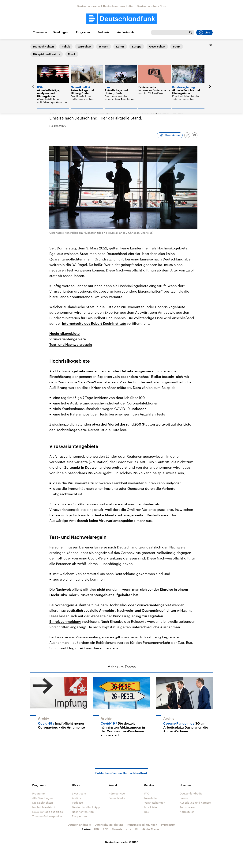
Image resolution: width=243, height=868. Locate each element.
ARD (96, 829)
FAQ (147, 793)
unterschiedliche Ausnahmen (156, 627)
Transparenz (188, 807)
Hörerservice (117, 793)
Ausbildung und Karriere (195, 803)
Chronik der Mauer (147, 829)
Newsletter (151, 798)
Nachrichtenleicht (44, 807)
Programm (83, 32)
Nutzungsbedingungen (142, 825)
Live (204, 32)
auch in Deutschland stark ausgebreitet (113, 515)
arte (129, 829)
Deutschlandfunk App (86, 807)
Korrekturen (187, 812)
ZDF (105, 829)
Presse (184, 798)
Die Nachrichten (56, 45)
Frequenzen (79, 816)
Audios (76, 798)
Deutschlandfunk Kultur (118, 6)
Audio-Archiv (126, 32)
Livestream (79, 793)
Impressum (168, 825)
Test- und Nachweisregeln (71, 344)
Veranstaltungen (155, 803)
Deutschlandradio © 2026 (122, 842)
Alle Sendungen (43, 798)
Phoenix (117, 829)
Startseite (36, 45)
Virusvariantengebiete (68, 339)
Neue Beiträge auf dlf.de (48, 812)
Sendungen (61, 32)
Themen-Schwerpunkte (47, 816)
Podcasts (103, 32)
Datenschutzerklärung (109, 825)
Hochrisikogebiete (65, 333)
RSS (147, 812)
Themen (38, 32)
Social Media (117, 798)
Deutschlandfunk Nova (152, 6)
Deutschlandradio (88, 6)
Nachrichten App (83, 812)
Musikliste (151, 807)
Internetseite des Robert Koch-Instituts (94, 323)
